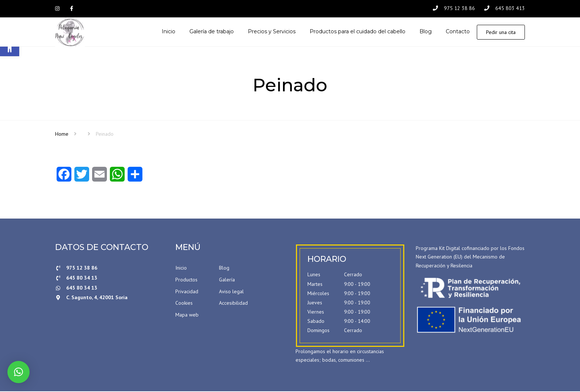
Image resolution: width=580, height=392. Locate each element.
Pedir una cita (501, 33)
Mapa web (187, 315)
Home (62, 134)
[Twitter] (82, 177)
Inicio (181, 268)
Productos (186, 280)
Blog (224, 268)
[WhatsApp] (117, 177)
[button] (18, 372)
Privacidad (187, 292)
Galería (227, 280)
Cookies (184, 304)
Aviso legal (231, 292)
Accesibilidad (233, 304)
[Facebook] (64, 177)
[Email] (100, 177)
